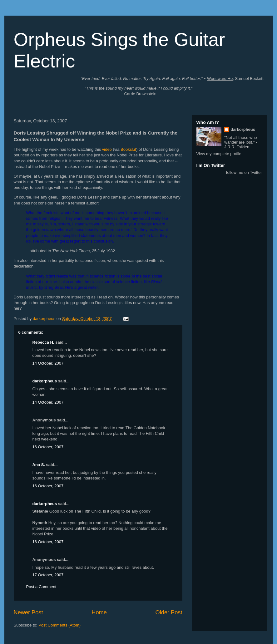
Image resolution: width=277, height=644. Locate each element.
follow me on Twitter (244, 172)
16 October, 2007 (48, 447)
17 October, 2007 (48, 575)
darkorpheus (45, 381)
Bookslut (128, 149)
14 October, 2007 (48, 363)
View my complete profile (219, 154)
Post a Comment (41, 587)
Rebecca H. (43, 342)
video (107, 149)
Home (99, 612)
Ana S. (39, 465)
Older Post (169, 612)
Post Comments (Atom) (59, 625)
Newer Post (28, 612)
